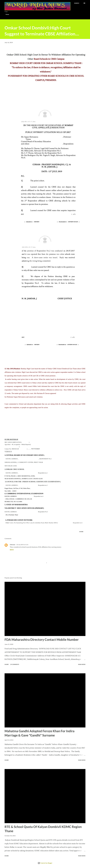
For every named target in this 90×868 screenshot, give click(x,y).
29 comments (15, 664)
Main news (82, 664)
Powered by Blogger (45, 863)
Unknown (13, 545)
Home (7, 14)
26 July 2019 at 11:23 (22, 545)
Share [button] (81, 532)
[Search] (77, 3)
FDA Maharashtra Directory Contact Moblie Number (42, 640)
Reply (12, 550)
